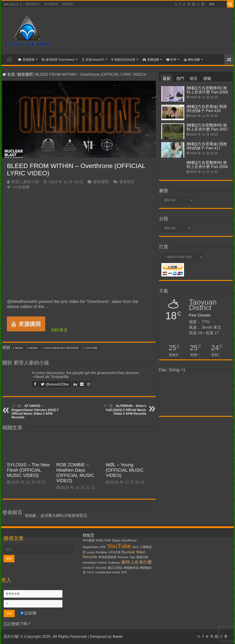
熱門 (180, 79)
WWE (100, 540)
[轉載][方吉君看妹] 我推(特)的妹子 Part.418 (207, 109)
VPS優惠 (89, 540)
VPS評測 (114, 552)
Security (101, 568)
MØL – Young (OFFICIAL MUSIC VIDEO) (125, 470)
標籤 (207, 79)
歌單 (171, 60)
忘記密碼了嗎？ (17, 624)
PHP (108, 540)
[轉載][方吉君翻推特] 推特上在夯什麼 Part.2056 (207, 165)
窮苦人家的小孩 (25, 182)
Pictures (123, 557)
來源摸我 (26, 324)
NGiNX (102, 563)
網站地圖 (192, 60)
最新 (167, 79)
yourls (91, 552)
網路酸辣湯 (131, 568)
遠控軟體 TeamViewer (58, 60)
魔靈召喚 (142, 557)
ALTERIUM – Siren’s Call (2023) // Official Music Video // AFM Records (126, 410)
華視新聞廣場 (107, 557)
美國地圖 (151, 60)
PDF (103, 547)
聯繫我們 (68, 4)
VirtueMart (90, 563)
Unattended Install (107, 572)
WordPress (129, 540)
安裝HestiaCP (93, 60)
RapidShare (91, 547)
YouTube (91, 348)
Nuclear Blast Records (62, 348)
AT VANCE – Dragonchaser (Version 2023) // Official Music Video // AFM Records (35, 412)
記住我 (28, 613)
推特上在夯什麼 (137, 562)
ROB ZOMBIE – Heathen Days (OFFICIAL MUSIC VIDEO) (75, 473)
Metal (19, 348)
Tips (133, 557)
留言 (194, 79)
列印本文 (59, 330)
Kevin (118, 637)
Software (114, 563)
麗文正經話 (115, 568)
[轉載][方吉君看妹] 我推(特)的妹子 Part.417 (207, 146)
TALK (90, 572)
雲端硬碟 (26, 60)
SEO (135, 547)
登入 (52, 516)
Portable (102, 552)
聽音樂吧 (25, 74)
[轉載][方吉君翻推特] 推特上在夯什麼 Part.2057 (207, 127)
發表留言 (127, 182)
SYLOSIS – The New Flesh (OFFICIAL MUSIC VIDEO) (28, 470)
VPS (124, 572)
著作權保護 (51, 4)
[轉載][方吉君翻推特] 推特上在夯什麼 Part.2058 (207, 90)
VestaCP (89, 568)
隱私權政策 (33, 4)
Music (34, 348)
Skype (116, 540)
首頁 (9, 59)
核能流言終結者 (123, 60)
